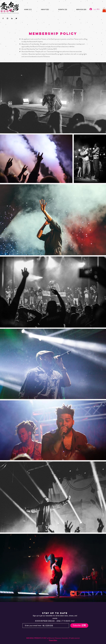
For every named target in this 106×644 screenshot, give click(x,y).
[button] (45, 9)
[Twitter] (16, 18)
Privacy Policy (53, 640)
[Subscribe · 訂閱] (79, 625)
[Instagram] (7, 18)
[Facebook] (3, 18)
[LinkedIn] (12, 18)
